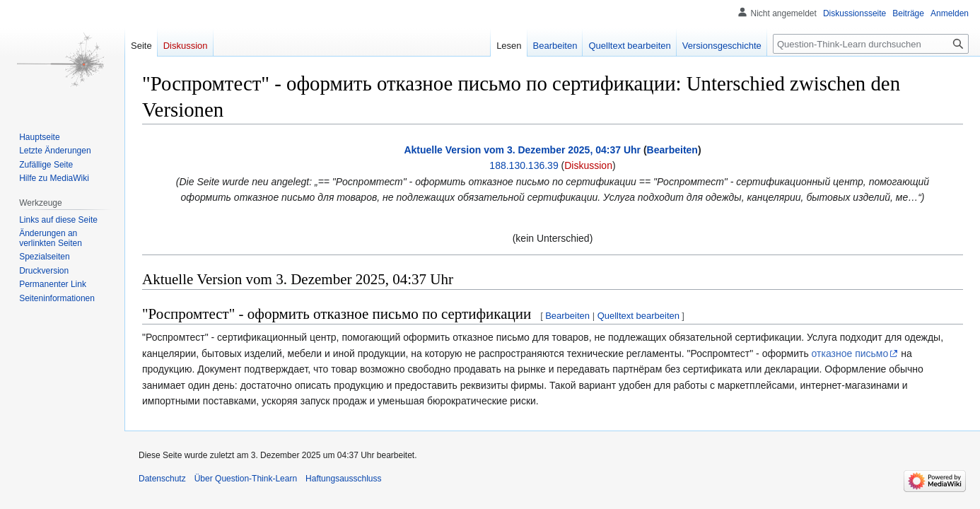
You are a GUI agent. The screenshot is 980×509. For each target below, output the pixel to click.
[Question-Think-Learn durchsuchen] (871, 44)
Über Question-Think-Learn (246, 479)
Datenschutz (162, 479)
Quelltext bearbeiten (638, 316)
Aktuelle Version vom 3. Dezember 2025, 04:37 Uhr (522, 150)
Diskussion (588, 165)
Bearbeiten (672, 150)
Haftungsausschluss (343, 479)
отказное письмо (850, 353)
